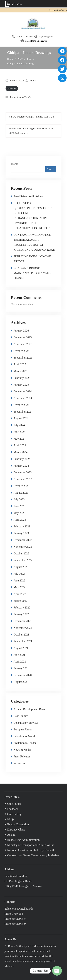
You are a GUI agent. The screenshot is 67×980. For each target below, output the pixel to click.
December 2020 (23, 675)
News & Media (22, 750)
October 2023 (21, 486)
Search (15, 164)
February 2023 (22, 526)
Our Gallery (14, 814)
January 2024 (21, 466)
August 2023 (21, 493)
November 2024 (23, 398)
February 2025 (22, 378)
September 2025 (23, 358)
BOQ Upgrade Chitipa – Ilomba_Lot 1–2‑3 (33, 117)
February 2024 (22, 459)
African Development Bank (29, 709)
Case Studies (21, 716)
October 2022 (21, 553)
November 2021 (23, 628)
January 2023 (21, 533)
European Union (23, 729)
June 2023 (19, 506)
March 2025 (21, 371)
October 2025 (21, 351)
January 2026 (21, 331)
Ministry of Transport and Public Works (31, 845)
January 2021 (21, 668)
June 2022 (19, 580)
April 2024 (20, 445)
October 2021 (21, 635)
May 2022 (19, 587)
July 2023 (19, 499)
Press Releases (22, 756)
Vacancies (19, 763)
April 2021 (20, 662)
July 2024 (19, 425)
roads (32, 81)
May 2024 (19, 439)
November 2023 (23, 479)
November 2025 (23, 344)
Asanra (11, 835)
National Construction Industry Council (30, 850)
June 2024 (19, 432)
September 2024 (23, 412)
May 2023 (19, 513)
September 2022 (23, 560)
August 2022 (21, 567)
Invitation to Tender (21, 97)
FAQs (11, 819)
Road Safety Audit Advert (28, 196)
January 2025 (21, 385)
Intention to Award (24, 736)
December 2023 (23, 472)
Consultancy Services (26, 723)
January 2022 (21, 614)
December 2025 (23, 337)
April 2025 (20, 364)
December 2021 (23, 621)
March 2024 (21, 452)
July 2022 (19, 574)
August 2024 (21, 418)
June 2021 (19, 655)
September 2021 (23, 641)
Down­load (12, 88)
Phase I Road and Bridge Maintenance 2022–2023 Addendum (32, 131)
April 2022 (20, 594)
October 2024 (21, 405)
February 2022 (22, 608)
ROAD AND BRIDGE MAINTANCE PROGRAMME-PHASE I (32, 273)
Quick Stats (14, 804)
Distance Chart (16, 830)
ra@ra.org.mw (46, 36)
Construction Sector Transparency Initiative (33, 855)
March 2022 (21, 601)
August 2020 (21, 682)
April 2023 (20, 520)
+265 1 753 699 (25, 36)
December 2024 (23, 391)
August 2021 (21, 648)
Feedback (13, 809)
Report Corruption (18, 824)
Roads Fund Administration (23, 840)
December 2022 (23, 540)
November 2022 (23, 547)
